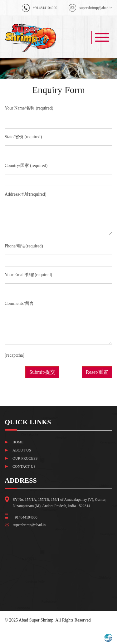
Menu (102, 37)
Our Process (25, 458)
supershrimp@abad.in (96, 8)
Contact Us (24, 466)
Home (18, 442)
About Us (22, 450)
